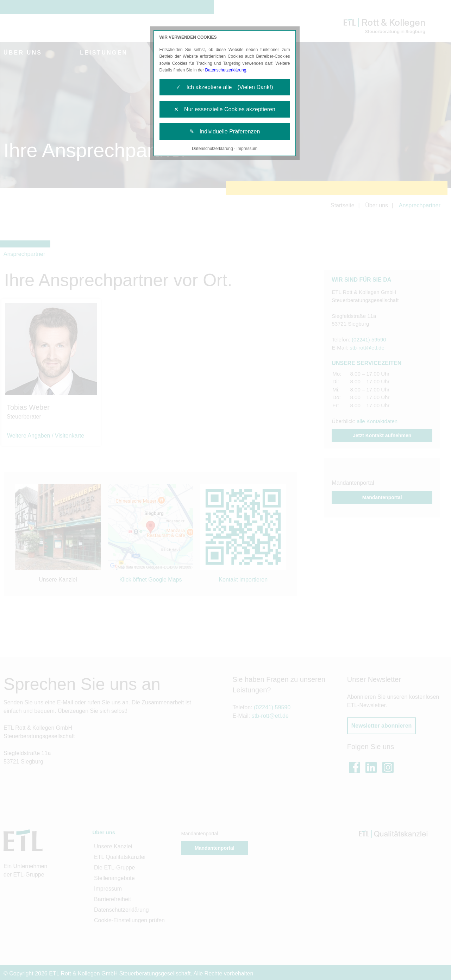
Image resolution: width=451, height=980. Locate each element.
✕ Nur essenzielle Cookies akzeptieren (225, 109)
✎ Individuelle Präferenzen (225, 131)
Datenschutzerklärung (226, 70)
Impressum (247, 149)
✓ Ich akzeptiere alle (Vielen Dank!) (224, 87)
